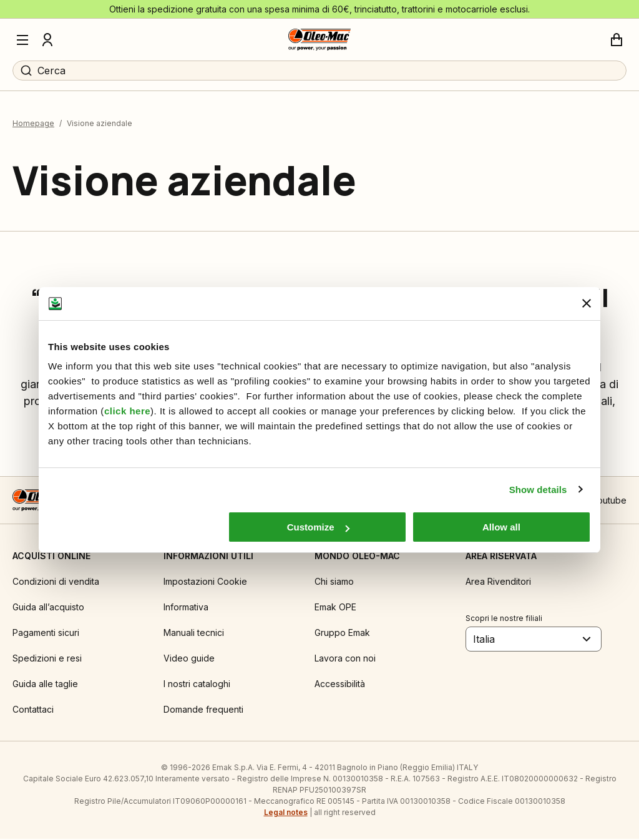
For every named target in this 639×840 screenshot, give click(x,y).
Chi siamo (334, 583)
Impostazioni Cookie (205, 583)
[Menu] (22, 40)
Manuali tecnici (194, 634)
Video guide (189, 659)
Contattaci (33, 711)
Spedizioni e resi (47, 659)
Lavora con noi (345, 659)
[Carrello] (617, 40)
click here (127, 411)
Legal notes (286, 813)
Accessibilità (340, 685)
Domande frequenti (203, 711)
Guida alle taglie (45, 685)
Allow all (501, 527)
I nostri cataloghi (197, 685)
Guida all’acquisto (48, 608)
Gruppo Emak (342, 634)
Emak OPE (335, 608)
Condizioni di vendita (56, 583)
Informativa (186, 608)
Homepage (33, 125)
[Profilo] (47, 40)
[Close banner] (587, 303)
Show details (538, 490)
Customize (318, 527)
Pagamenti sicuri (46, 634)
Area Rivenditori (498, 583)
